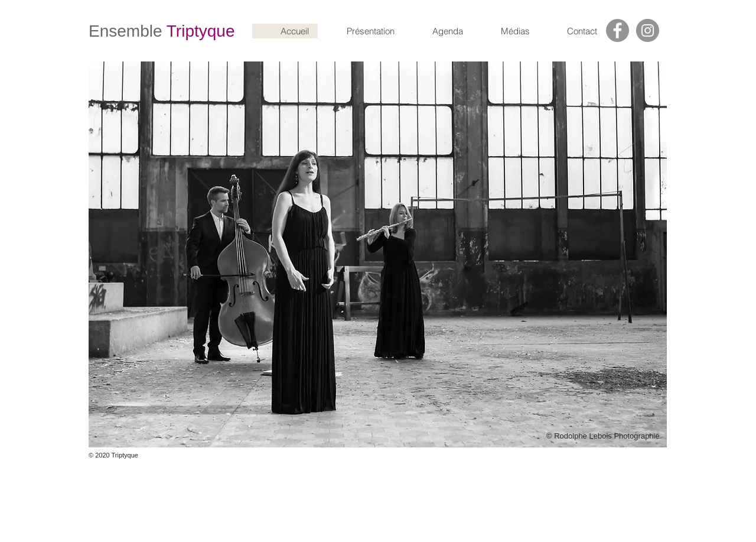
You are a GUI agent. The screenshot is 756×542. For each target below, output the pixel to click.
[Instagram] (648, 30)
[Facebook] (617, 30)
